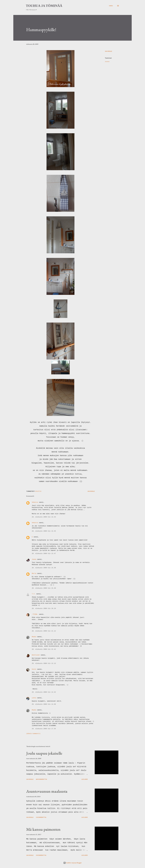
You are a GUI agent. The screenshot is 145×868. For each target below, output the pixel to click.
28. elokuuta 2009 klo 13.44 (44, 517)
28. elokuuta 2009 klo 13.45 (44, 531)
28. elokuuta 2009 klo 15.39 (44, 568)
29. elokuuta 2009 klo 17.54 (44, 729)
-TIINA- (35, 614)
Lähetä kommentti (33, 734)
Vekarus (35, 502)
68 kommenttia (41, 779)
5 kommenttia (41, 817)
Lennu (34, 698)
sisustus (107, 61)
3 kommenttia (41, 855)
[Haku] (111, 6)
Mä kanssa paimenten (43, 829)
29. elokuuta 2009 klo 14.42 (44, 692)
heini (34, 669)
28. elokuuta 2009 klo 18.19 (44, 609)
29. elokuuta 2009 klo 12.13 (44, 663)
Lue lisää (85, 779)
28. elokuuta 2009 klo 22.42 (44, 649)
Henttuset (36, 655)
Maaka (34, 637)
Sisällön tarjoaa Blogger (73, 863)
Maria (34, 574)
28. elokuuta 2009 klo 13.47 (44, 554)
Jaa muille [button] (108, 51)
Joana (34, 559)
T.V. (34, 594)
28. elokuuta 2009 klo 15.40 (44, 588)
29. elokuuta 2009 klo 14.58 (44, 704)
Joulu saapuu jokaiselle (44, 753)
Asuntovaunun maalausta (47, 791)
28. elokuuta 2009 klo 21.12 (44, 631)
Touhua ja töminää (44, 6)
